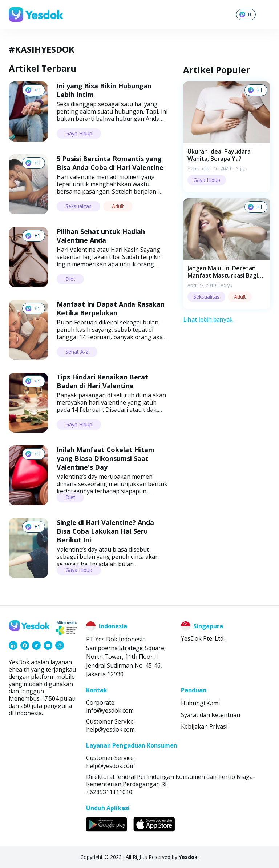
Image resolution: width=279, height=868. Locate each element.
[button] (227, 137)
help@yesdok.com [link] (110, 729)
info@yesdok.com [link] (110, 710)
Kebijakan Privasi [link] (204, 726)
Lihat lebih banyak (208, 319)
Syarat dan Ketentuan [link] (211, 715)
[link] (13, 645)
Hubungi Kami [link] (200, 703)
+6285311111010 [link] (109, 792)
